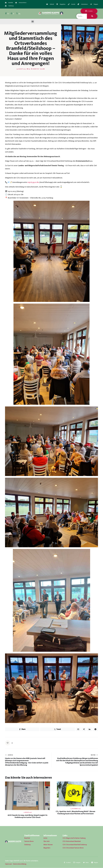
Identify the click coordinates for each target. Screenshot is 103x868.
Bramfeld (27, 838)
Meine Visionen (48, 845)
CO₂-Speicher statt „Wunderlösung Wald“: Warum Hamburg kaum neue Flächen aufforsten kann (75, 813)
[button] (33, 22)
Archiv (45, 838)
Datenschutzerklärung (20, 864)
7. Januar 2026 (28, 812)
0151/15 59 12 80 (33, 182)
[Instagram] (13, 14)
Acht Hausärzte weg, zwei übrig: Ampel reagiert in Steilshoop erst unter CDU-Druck (28, 816)
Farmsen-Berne (29, 841)
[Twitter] (18, 14)
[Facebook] (7, 14)
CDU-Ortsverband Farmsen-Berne (73, 848)
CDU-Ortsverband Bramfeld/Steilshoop (75, 845)
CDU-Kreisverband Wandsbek (72, 841)
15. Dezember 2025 (75, 809)
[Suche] (92, 16)
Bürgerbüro (47, 848)
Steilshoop (27, 845)
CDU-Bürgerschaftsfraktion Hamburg (74, 838)
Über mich (46, 841)
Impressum (8, 864)
